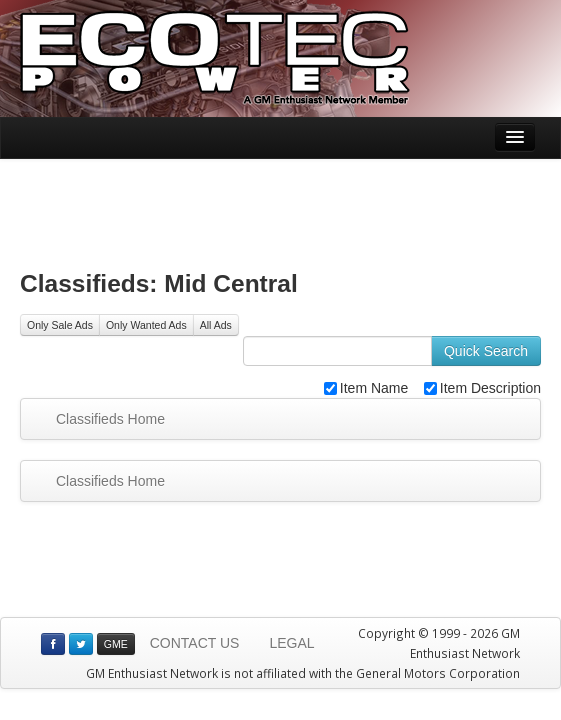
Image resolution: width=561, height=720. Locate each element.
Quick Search (486, 351)
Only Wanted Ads (146, 325)
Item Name (366, 388)
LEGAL (291, 643)
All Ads (216, 325)
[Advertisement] (281, 209)
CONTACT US (195, 643)
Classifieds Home (110, 419)
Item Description (482, 388)
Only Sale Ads (60, 325)
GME (116, 644)
